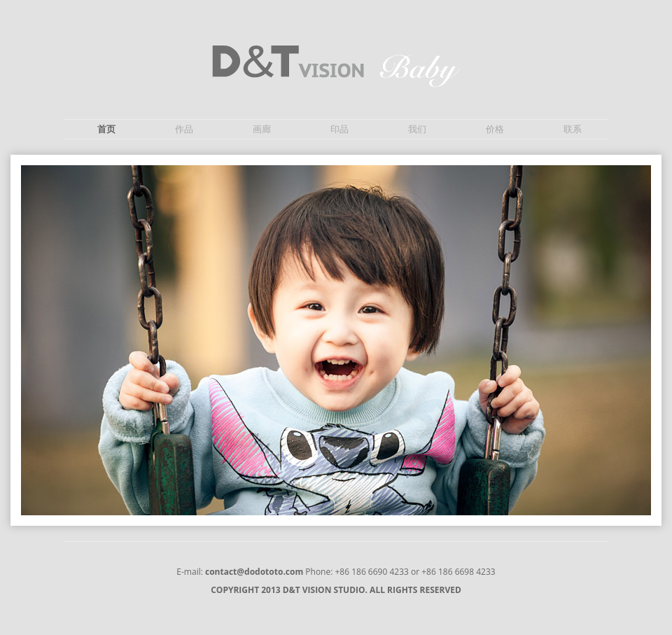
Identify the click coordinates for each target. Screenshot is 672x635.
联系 (573, 129)
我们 (417, 129)
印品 (339, 129)
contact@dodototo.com (254, 572)
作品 (184, 129)
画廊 (262, 129)
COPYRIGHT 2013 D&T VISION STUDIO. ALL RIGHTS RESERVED (336, 590)
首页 (106, 129)
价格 (495, 129)
